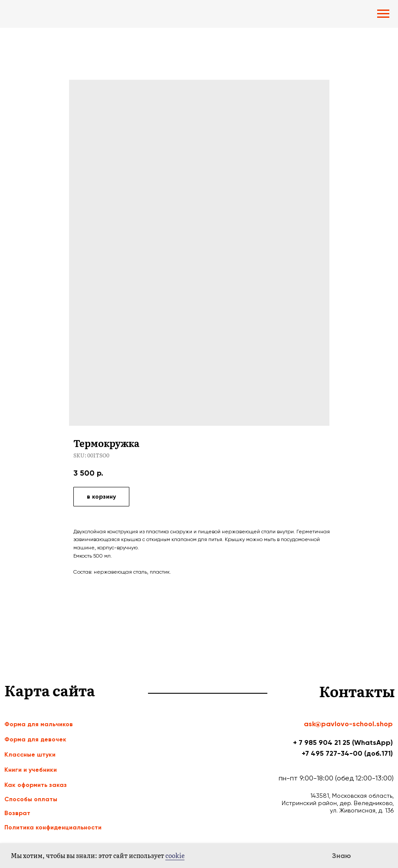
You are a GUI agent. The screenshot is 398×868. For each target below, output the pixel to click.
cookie (175, 855)
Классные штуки (30, 755)
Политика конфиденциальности (53, 827)
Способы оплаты (31, 799)
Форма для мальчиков (39, 724)
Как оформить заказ (36, 785)
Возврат (17, 813)
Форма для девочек (35, 739)
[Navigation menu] (383, 14)
